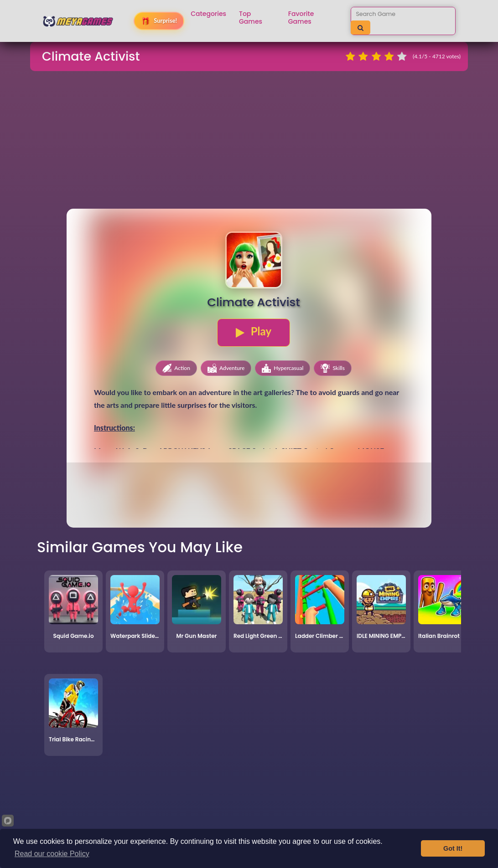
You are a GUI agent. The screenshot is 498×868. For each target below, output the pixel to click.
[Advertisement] (249, 143)
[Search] (361, 28)
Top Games (251, 18)
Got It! (453, 848)
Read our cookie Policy (52, 854)
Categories (208, 14)
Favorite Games (301, 18)
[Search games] (394, 14)
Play (254, 331)
